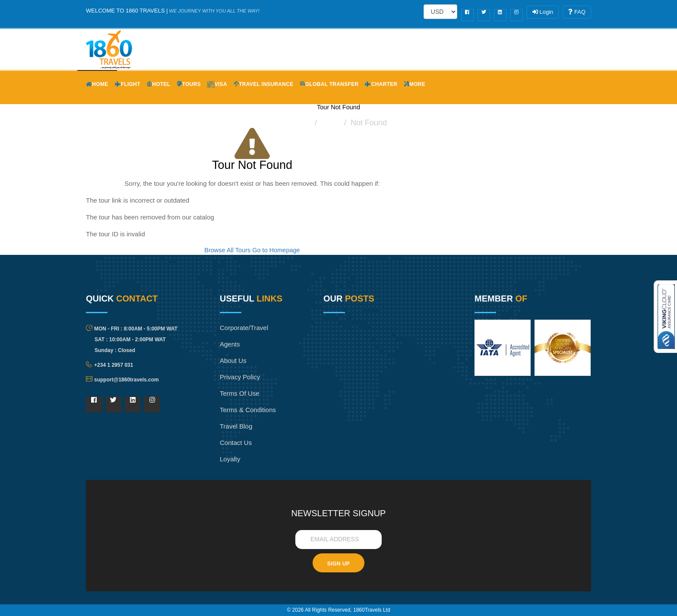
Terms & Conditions (248, 410)
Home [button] (97, 84)
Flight (128, 84)
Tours (189, 84)
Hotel (158, 84)
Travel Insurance (264, 84)
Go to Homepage (276, 250)
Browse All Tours (227, 250)
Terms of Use (240, 393)
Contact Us (236, 443)
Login (543, 12)
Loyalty (230, 459)
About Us (233, 360)
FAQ (577, 12)
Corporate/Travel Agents (244, 336)
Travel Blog (236, 426)
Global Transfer (329, 84)
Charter (381, 84)
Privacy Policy (240, 377)
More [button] (415, 84)
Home (301, 123)
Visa (217, 84)
